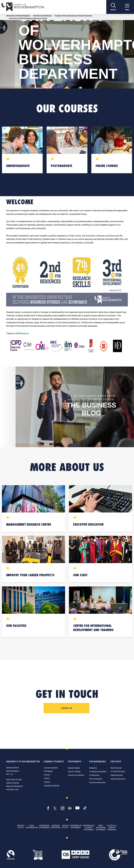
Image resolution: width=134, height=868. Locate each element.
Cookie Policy (65, 826)
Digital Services (117, 775)
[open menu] (127, 7)
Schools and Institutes (42, 16)
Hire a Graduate (96, 779)
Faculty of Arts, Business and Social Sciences (73, 16)
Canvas (47, 775)
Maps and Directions (14, 786)
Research (93, 768)
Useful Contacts (13, 783)
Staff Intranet (116, 768)
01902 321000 (16, 780)
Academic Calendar (52, 786)
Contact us (67, 708)
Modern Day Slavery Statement (89, 827)
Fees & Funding (74, 771)
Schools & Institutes (76, 775)
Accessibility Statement (76, 826)
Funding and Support (98, 771)
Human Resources (118, 779)
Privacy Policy (21, 826)
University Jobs (12, 789)
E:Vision (47, 782)
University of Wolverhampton (18, 16)
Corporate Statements (44, 826)
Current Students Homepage (51, 769)
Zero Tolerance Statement (101, 827)
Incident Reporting (56, 826)
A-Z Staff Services (118, 771)
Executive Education (97, 782)
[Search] (113, 7)
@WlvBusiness (22, 333)
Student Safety (74, 768)
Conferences (94, 775)
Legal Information (32, 826)
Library (47, 778)
